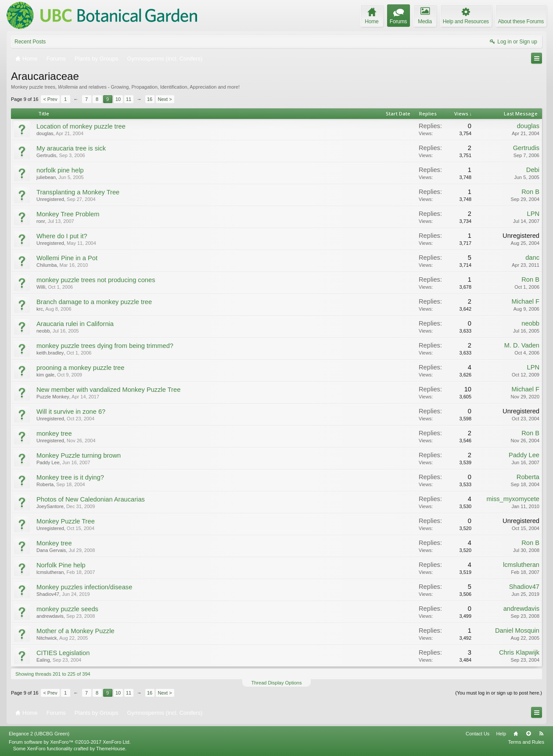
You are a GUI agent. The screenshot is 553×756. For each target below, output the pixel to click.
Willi (41, 287)
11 (129, 99)
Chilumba (47, 265)
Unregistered (50, 199)
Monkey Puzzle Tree (66, 521)
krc (40, 309)
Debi (533, 170)
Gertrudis (46, 155)
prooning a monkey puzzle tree (80, 368)
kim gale (45, 375)
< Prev (50, 99)
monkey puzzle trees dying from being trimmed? (105, 346)
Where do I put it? (62, 236)
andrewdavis (50, 616)
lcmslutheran (50, 572)
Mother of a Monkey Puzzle (75, 631)
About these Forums (521, 21)
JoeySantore (50, 506)
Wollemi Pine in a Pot (67, 258)
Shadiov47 (48, 594)
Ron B (530, 192)
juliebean (46, 177)
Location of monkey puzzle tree (81, 126)
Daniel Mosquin (517, 631)
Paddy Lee (48, 462)
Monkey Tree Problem (68, 214)
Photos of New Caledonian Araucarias (91, 499)
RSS (541, 734)
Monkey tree (54, 543)
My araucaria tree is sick (71, 148)
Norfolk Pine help (61, 565)
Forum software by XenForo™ (70, 742)
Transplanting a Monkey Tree (78, 192)
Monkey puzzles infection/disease (84, 587)
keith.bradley (50, 353)
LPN (533, 214)
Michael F (525, 301)
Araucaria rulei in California (75, 324)
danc (532, 258)
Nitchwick (47, 638)
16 (150, 99)
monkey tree (54, 434)
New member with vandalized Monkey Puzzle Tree (108, 390)
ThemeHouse (111, 749)
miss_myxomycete (513, 499)
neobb (43, 331)
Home (516, 734)
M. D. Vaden (522, 345)
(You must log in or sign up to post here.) (499, 693)
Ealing (43, 660)
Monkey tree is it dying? (70, 477)
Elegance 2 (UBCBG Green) (39, 734)
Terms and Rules (526, 742)
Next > (165, 99)
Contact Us (478, 734)
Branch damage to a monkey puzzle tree (94, 302)
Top (528, 734)
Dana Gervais (51, 550)
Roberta (45, 484)
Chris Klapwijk (519, 652)
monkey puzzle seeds (67, 609)
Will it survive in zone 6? (71, 412)
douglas (45, 133)
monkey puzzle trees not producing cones (96, 280)
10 (118, 99)
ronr (41, 221)
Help (501, 734)
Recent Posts (30, 42)
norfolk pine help (60, 170)
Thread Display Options (277, 683)
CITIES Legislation (63, 653)
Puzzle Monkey (53, 397)
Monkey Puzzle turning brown (79, 455)
